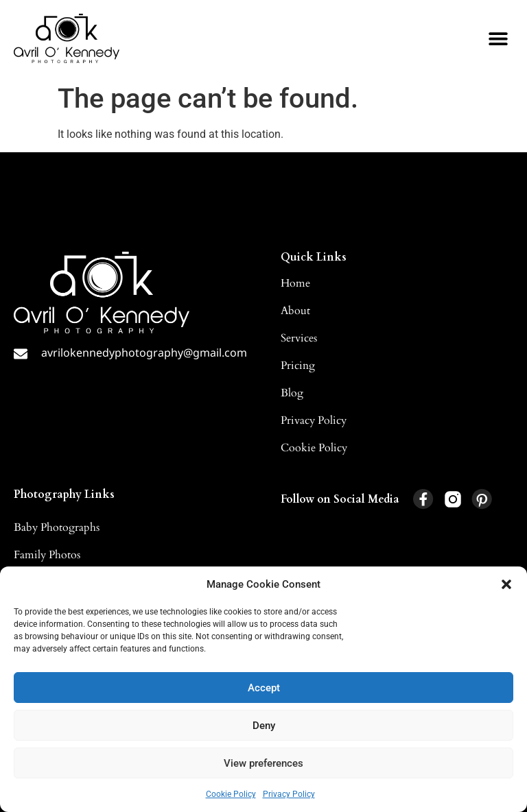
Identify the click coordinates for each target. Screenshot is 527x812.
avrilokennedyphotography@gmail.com (144, 353)
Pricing (298, 366)
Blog (292, 393)
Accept (264, 688)
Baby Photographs (57, 527)
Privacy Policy (289, 794)
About (295, 311)
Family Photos (47, 555)
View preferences (263, 763)
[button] (506, 584)
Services (299, 338)
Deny (264, 726)
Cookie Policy (231, 794)
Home (295, 283)
